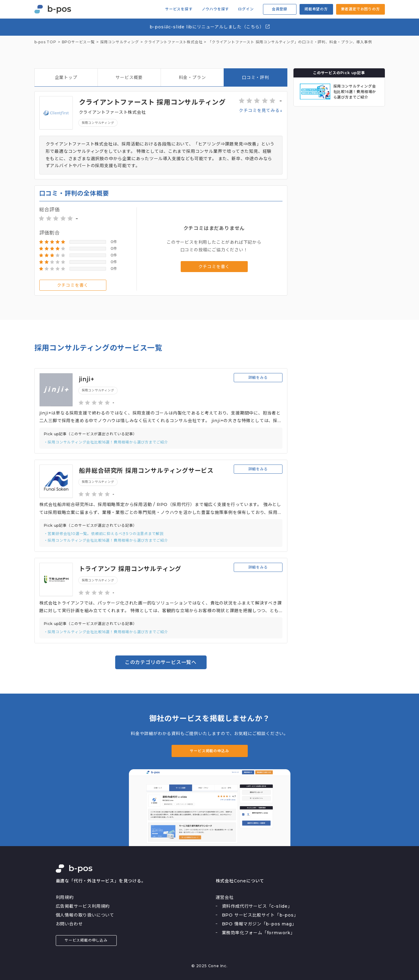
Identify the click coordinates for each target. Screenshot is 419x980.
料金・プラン (192, 77)
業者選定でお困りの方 (360, 9)
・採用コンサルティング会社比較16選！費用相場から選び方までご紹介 (106, 442)
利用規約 (65, 897)
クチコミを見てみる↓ (261, 110)
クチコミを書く (73, 285)
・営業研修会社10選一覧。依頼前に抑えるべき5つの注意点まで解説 (104, 534)
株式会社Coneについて (240, 881)
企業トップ (66, 77)
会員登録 (280, 9)
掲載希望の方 (316, 9)
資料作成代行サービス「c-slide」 (257, 906)
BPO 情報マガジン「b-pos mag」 (259, 924)
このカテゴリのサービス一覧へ (161, 662)
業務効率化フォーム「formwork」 (258, 933)
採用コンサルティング (98, 123)
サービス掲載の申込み (209, 751)
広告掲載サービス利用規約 (83, 906)
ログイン (246, 9)
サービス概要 (129, 77)
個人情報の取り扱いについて (85, 915)
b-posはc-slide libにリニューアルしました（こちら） (210, 27)
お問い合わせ (69, 924)
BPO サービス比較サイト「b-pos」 (260, 915)
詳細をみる (258, 377)
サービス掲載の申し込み (86, 940)
